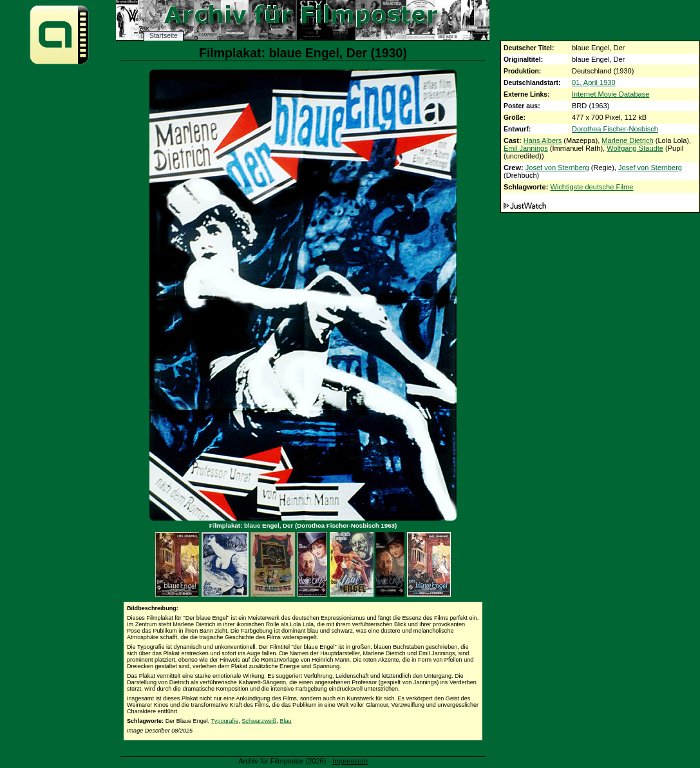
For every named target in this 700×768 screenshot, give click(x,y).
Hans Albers (543, 140)
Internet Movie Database (610, 94)
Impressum (350, 761)
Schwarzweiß (259, 721)
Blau (285, 721)
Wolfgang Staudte (635, 148)
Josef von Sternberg (557, 168)
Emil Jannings (526, 148)
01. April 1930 (594, 82)
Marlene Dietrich (627, 140)
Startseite (164, 36)
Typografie (225, 721)
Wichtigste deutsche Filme (591, 187)
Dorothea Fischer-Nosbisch (615, 129)
